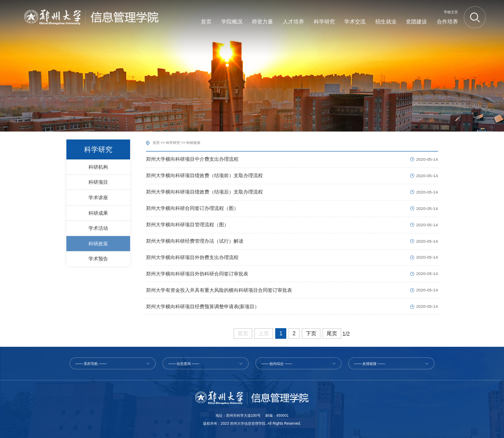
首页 (156, 143)
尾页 (332, 333)
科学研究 (173, 143)
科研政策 (193, 143)
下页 (311, 333)
